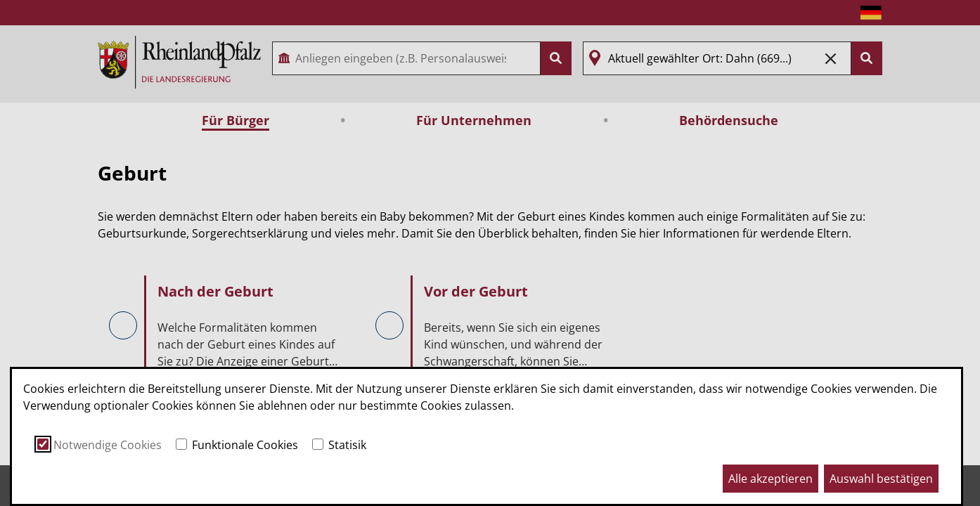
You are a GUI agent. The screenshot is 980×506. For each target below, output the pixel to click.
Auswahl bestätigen (881, 479)
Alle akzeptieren (771, 479)
